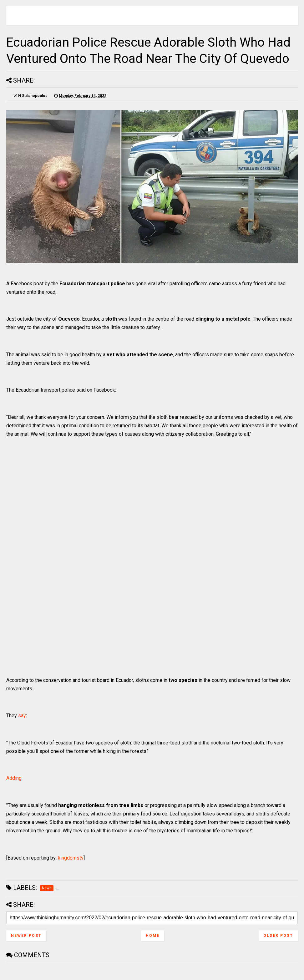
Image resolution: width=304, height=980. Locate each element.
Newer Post (26, 936)
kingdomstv (71, 858)
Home (153, 936)
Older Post (278, 936)
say (22, 716)
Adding (14, 778)
